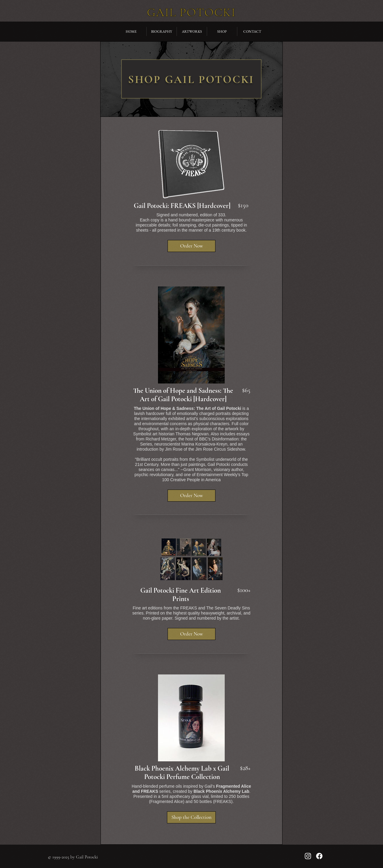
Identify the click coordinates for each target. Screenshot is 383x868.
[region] (191, 79)
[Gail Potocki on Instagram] (308, 856)
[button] (191, 246)
